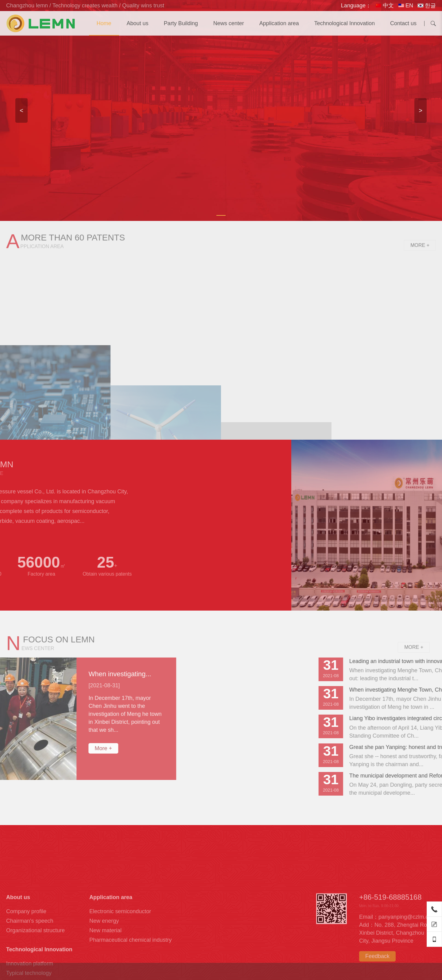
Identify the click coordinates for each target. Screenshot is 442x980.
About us (138, 23)
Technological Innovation (345, 23)
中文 (385, 6)
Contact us (403, 23)
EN (406, 6)
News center (229, 23)
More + (420, 254)
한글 (427, 6)
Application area (279, 23)
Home (104, 23)
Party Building (181, 23)
